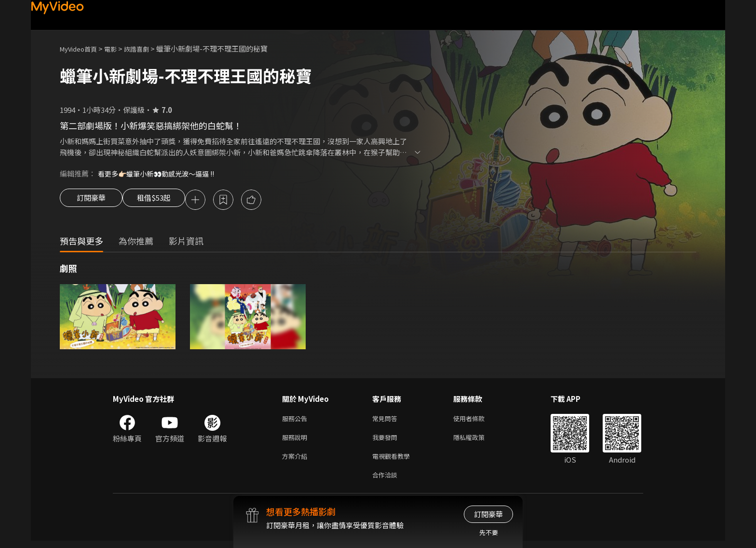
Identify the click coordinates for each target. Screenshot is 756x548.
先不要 (489, 532)
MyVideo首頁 (82, 48)
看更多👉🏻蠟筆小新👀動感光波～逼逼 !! (161, 173)
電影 (118, 48)
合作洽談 (387, 481)
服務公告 (297, 420)
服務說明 (297, 441)
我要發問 (387, 441)
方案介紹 (297, 461)
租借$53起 (162, 201)
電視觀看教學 (394, 461)
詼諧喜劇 (147, 48)
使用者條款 (477, 420)
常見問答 (387, 420)
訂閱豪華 (91, 201)
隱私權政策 (477, 441)
